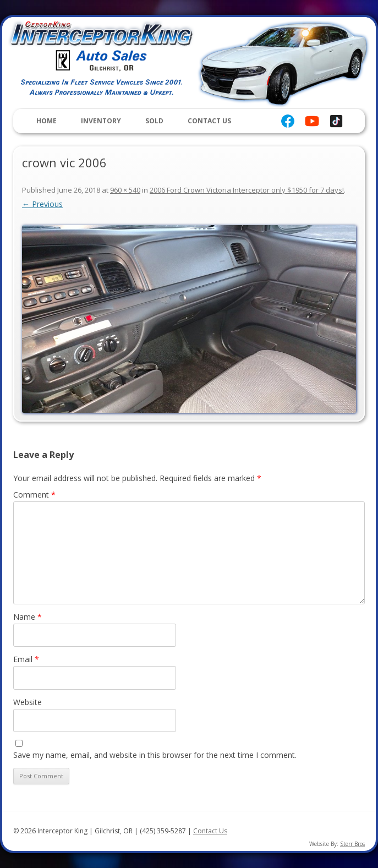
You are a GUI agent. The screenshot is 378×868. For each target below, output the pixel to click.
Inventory (101, 121)
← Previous (42, 204)
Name (28, 617)
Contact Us (209, 121)
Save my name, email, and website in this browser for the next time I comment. (155, 755)
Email (26, 659)
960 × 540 (125, 190)
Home (46, 121)
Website (28, 702)
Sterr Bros (352, 844)
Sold (154, 121)
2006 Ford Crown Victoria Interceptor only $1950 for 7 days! (247, 190)
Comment (34, 495)
